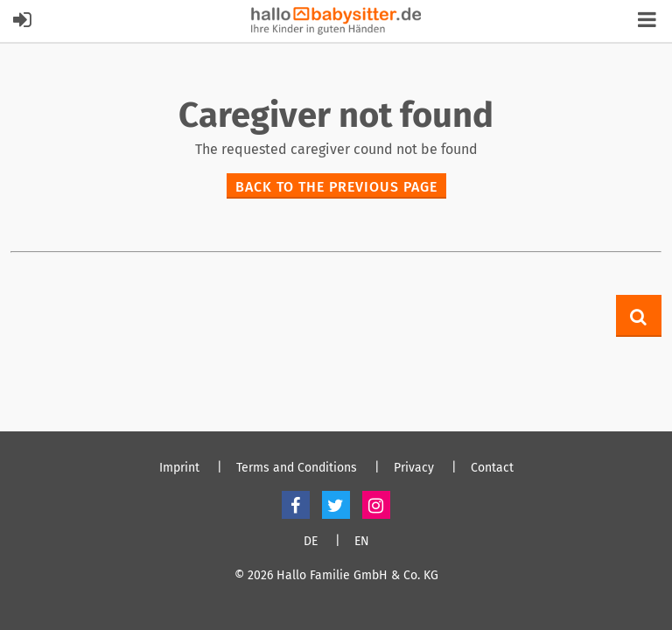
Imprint (179, 468)
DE (311, 542)
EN (362, 542)
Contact (492, 468)
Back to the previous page (336, 187)
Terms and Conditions (297, 468)
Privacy (414, 468)
